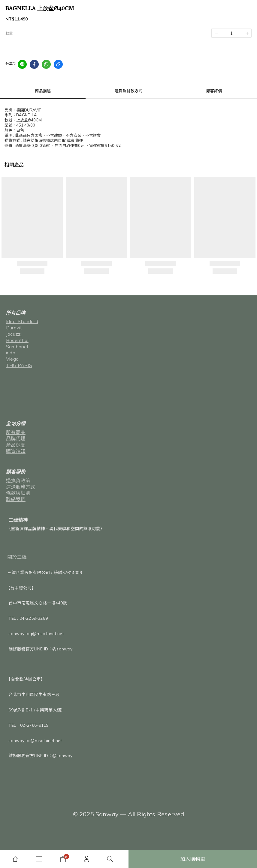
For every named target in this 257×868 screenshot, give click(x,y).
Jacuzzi (14, 334)
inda (11, 353)
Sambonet (17, 347)
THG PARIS (19, 365)
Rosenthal (17, 340)
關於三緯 (17, 557)
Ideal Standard (22, 321)
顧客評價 (214, 91)
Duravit (14, 328)
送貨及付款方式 (128, 91)
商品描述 (43, 91)
